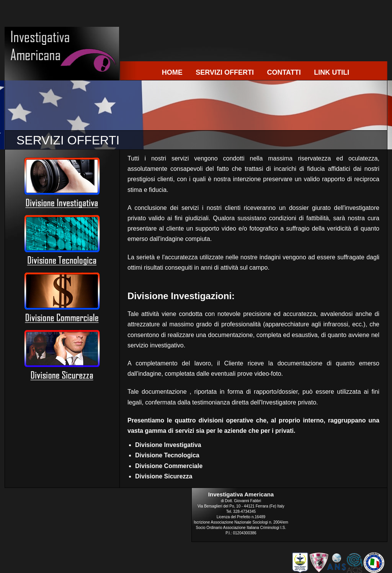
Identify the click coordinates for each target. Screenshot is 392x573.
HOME (172, 72)
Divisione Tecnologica (167, 455)
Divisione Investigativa (168, 445)
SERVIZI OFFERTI (225, 72)
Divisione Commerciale (169, 466)
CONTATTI (284, 72)
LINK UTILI (332, 72)
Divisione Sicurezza (164, 476)
